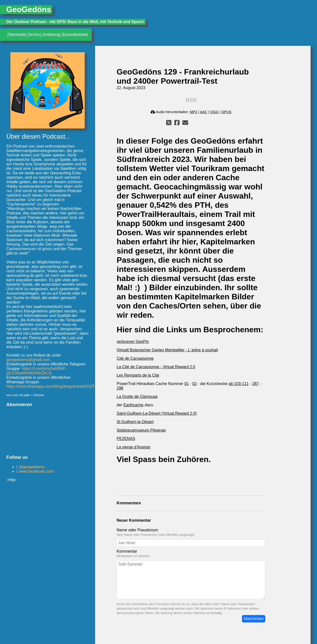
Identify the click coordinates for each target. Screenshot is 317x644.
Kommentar (127, 551)
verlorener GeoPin (133, 342)
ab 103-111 (239, 384)
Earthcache (134, 405)
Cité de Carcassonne (135, 358)
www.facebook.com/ (36, 471)
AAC (204, 112)
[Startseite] (17, 35)
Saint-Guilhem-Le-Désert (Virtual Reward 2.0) (157, 413)
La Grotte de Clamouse (137, 397)
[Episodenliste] (75, 35)
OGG (214, 112)
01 (186, 384)
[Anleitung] (52, 35)
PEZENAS (126, 439)
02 (194, 384)
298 (120, 388)
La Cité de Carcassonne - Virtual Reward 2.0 (156, 367)
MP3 (193, 112)
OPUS (226, 112)
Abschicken (254, 619)
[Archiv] (34, 35)
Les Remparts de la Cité (138, 375)
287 (255, 384)
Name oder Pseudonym (137, 530)
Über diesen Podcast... (39, 136)
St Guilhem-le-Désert (135, 422)
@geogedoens (31, 467)
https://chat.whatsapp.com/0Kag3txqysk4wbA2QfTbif (53, 386)
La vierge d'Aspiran (133, 447)
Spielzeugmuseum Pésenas (141, 430)
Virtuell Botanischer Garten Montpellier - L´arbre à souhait (167, 350)
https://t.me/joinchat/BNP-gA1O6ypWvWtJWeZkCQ (37, 371)
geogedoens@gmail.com (28, 360)
